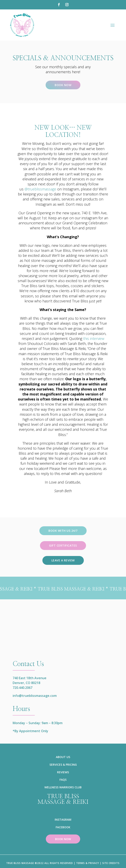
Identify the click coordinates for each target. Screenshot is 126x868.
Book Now (63, 85)
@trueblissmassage (40, 189)
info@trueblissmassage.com (35, 696)
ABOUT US (63, 757)
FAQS (63, 780)
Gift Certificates (63, 545)
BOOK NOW (63, 839)
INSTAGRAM (63, 820)
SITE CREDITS (111, 863)
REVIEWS (63, 772)
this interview (94, 338)
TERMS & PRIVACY (88, 863)
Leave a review (63, 560)
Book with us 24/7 (63, 531)
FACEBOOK (63, 827)
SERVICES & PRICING (63, 765)
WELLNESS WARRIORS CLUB (63, 787)
